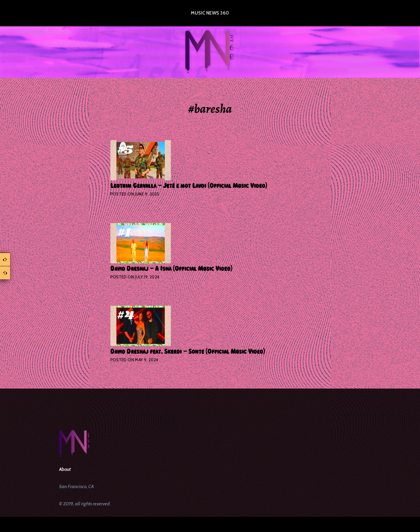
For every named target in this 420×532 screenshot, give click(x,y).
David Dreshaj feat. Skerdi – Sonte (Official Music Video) (188, 352)
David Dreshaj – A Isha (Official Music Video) (171, 269)
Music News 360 (210, 13)
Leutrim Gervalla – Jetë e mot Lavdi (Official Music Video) (189, 186)
